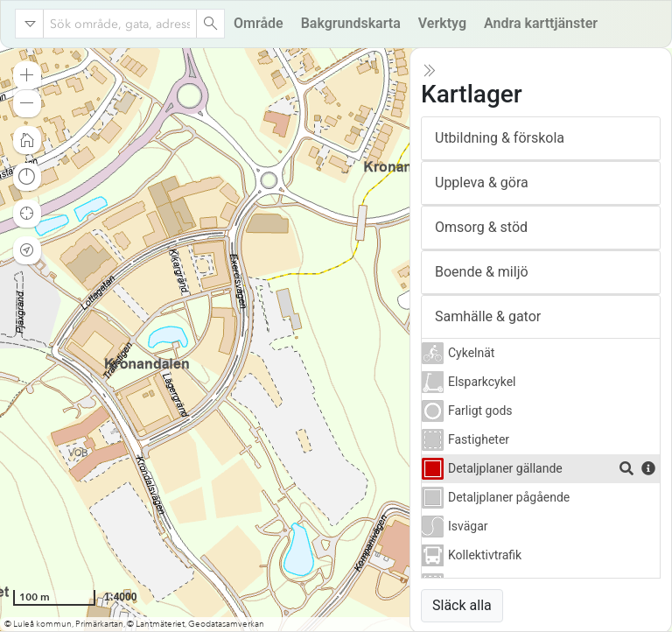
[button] (27, 75)
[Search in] (30, 24)
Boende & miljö (482, 272)
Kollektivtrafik (485, 555)
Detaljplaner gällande (505, 468)
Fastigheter (479, 439)
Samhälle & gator (488, 316)
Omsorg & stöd (481, 227)
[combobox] (120, 24)
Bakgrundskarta (351, 23)
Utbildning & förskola (500, 138)
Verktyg (442, 23)
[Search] (210, 24)
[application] (336, 340)
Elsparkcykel (482, 382)
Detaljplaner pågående (509, 497)
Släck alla (462, 605)
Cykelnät (471, 353)
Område (259, 23)
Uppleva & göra (482, 183)
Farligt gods (480, 411)
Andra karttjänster (541, 23)
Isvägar (468, 526)
